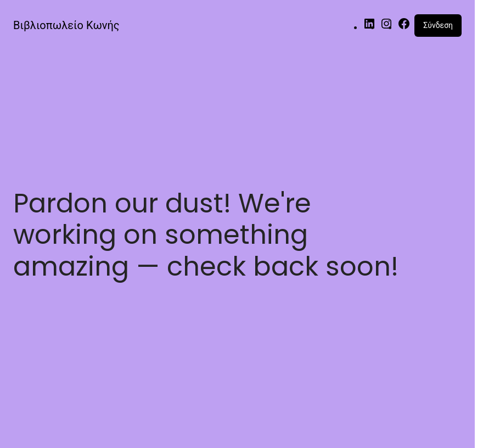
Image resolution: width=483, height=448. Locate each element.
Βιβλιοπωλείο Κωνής (66, 25)
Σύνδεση (438, 25)
